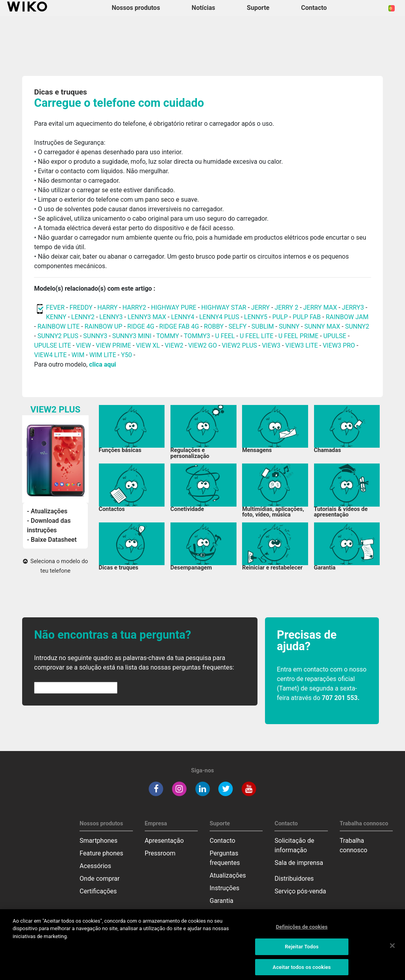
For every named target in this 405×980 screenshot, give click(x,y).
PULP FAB (307, 317)
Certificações (98, 891)
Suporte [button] (258, 8)
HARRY (108, 307)
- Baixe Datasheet (52, 540)
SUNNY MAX (322, 326)
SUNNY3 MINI (132, 336)
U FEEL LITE (256, 336)
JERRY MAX (320, 307)
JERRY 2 (286, 307)
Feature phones (101, 853)
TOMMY (168, 336)
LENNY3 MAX (147, 317)
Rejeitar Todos (302, 951)
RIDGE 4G (141, 326)
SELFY (238, 326)
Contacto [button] (314, 8)
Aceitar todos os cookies (302, 971)
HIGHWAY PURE (175, 307)
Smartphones (98, 841)
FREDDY (81, 307)
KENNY (56, 317)
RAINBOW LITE (60, 326)
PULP (281, 317)
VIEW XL (148, 345)
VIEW (83, 345)
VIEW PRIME (113, 345)
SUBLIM (263, 326)
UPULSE (335, 336)
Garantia (221, 901)
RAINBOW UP (104, 326)
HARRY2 (134, 307)
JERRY (260, 307)
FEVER (56, 307)
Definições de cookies (302, 931)
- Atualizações (47, 511)
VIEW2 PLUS (239, 345)
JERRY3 (354, 307)
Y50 (127, 355)
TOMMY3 (197, 336)
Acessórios (95, 866)
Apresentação (164, 841)
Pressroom (160, 853)
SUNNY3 (95, 336)
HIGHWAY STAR (225, 307)
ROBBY (214, 326)
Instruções (224, 888)
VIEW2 (174, 345)
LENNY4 (183, 317)
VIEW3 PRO (339, 345)
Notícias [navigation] (203, 8)
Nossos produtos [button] (136, 8)
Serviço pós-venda (300, 891)
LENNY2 (83, 317)
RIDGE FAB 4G (180, 326)
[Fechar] (392, 950)
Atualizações (228, 875)
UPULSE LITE (52, 345)
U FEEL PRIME (298, 336)
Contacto (222, 841)
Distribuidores (294, 879)
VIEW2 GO (203, 345)
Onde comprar (99, 879)
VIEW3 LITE (301, 345)
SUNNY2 (357, 326)
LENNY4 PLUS (219, 317)
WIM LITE (103, 355)
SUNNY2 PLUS (58, 336)
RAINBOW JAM (347, 317)
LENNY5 (256, 317)
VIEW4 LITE (50, 355)
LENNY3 (111, 317)
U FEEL (225, 336)
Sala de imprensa (299, 863)
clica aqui (102, 364)
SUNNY (289, 326)
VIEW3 (271, 345)
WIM (78, 355)
